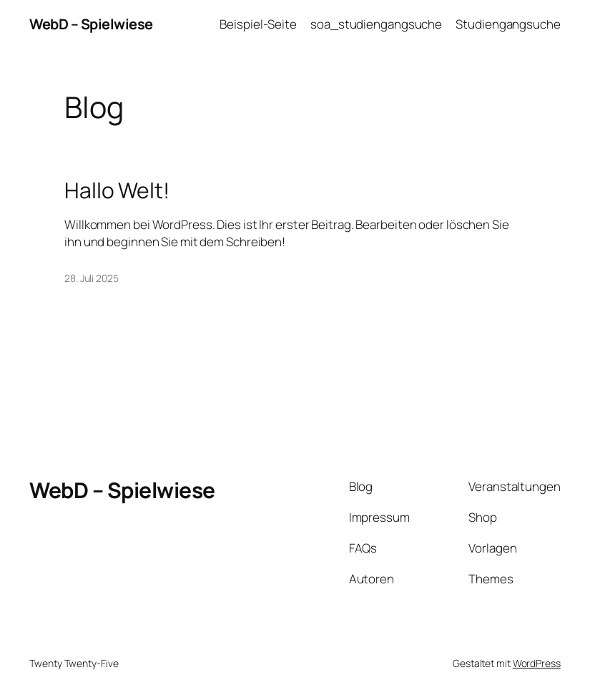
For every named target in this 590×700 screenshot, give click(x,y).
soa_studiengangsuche (376, 24)
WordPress (537, 663)
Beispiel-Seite (258, 24)
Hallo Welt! (117, 190)
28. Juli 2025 (92, 278)
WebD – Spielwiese (91, 24)
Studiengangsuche (508, 24)
